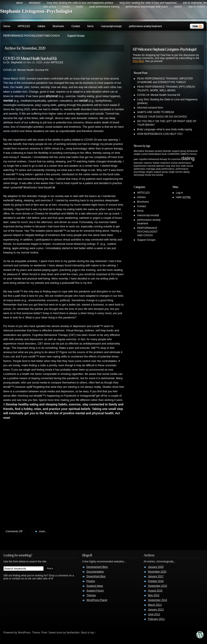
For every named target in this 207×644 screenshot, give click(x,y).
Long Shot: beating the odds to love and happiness (148, 3)
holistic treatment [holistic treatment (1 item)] (161, 163)
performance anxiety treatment (145, 26)
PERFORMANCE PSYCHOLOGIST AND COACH (147, 7)
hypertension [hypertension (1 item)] (140, 166)
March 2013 (155, 605)
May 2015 (154, 595)
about (19, 3)
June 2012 (154, 614)
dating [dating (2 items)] (188, 158)
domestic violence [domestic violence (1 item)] (143, 163)
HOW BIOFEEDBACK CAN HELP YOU (160, 134)
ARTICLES (24, 26)
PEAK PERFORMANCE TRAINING (104, 7)
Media (66, 7)
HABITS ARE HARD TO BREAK (156, 112)
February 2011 (156, 619)
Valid (183, 197)
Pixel (44, 633)
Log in (180, 193)
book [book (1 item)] (164, 154)
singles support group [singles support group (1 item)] (157, 172)
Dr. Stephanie (15, 62)
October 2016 (156, 581)
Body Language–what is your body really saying (165, 129)
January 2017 (156, 576)
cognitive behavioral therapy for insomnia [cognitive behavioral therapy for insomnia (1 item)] (160, 159)
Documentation (95, 572)
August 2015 (155, 591)
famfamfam (73, 633)
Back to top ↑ (89, 633)
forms (90, 26)
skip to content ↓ (198, 7)
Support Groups (76, 36)
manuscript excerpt (111, 26)
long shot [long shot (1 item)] (170, 166)
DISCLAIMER (35, 3)
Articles (41, 26)
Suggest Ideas (95, 586)
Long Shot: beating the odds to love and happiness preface (80, 3)
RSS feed (138, 61)
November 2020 (157, 572)
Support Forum (95, 591)
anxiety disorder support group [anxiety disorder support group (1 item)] (171, 151)
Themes (91, 595)
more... (43, 531)
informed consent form (150, 108)
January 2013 (156, 610)
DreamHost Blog (96, 576)
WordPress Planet (97, 600)
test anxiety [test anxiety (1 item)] (157, 175)
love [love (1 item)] (178, 166)
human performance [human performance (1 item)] (181, 163)
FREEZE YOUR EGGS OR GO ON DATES (162, 117)
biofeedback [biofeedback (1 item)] (155, 154)
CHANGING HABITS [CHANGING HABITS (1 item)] (178, 154)
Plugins (91, 581)
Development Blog (97, 567)
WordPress (24, 633)
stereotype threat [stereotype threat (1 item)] (142, 175)
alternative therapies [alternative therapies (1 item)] (144, 151)
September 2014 (158, 600)
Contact (76, 26)
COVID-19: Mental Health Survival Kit (30, 58)
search (178, 7)
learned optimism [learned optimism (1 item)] (156, 166)
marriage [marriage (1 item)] (151, 169)
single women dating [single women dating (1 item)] (179, 172)
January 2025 (156, 567)
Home (7, 26)
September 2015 (158, 586)
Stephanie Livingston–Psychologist (36, 11)
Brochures (58, 26)
